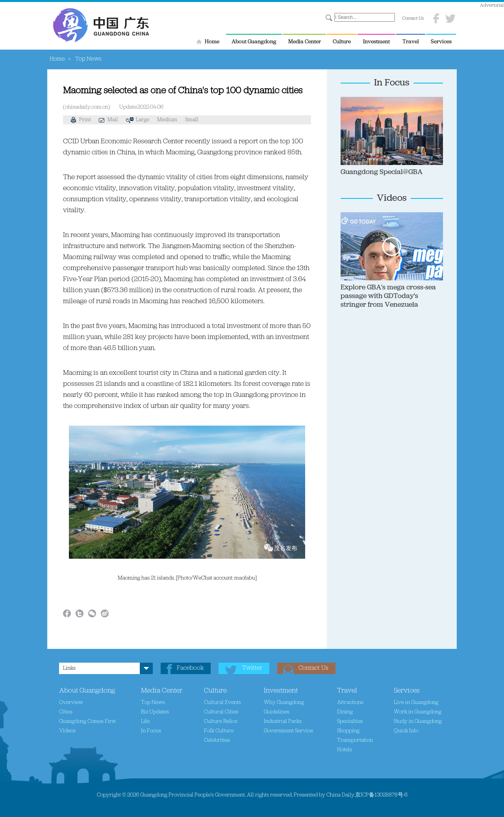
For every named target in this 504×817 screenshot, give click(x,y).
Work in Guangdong (418, 712)
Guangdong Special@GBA (382, 172)
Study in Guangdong (418, 722)
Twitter (252, 668)
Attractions (350, 703)
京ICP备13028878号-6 (381, 795)
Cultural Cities (221, 712)
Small (192, 120)
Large (143, 120)
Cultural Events (222, 703)
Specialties (350, 722)
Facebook (190, 668)
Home (212, 42)
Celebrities (217, 740)
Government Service (288, 731)
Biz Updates (155, 712)
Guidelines (277, 712)
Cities (66, 712)
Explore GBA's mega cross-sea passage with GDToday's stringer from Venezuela (388, 296)
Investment (376, 42)
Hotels (345, 750)
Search (329, 18)
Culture (342, 42)
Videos (392, 198)
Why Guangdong (284, 703)
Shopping (348, 731)
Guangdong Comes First (87, 722)
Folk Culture (219, 731)
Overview (71, 703)
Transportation (355, 740)
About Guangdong (254, 42)
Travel (411, 42)
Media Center (305, 42)
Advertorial (492, 6)
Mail (108, 120)
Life (145, 722)
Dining (345, 712)
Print (81, 120)
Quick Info (406, 731)
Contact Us (413, 19)
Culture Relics (221, 722)
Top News (153, 703)
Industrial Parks (283, 722)
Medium (167, 120)
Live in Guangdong (416, 703)
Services (441, 42)
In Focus (392, 83)
